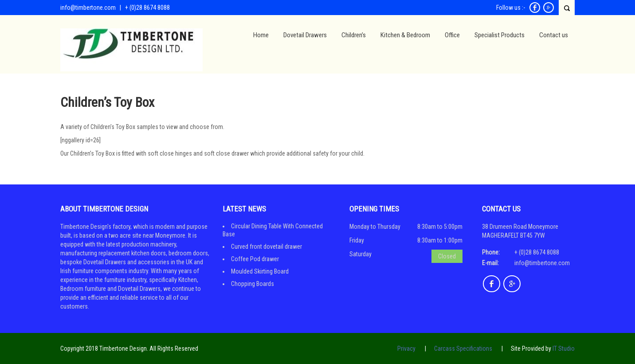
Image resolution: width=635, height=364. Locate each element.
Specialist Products (500, 35)
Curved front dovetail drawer (267, 247)
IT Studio (564, 348)
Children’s (354, 35)
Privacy (406, 348)
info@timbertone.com (88, 8)
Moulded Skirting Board (260, 271)
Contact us (554, 35)
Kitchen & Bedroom (405, 35)
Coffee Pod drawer (255, 259)
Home (261, 35)
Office (452, 35)
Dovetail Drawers (305, 35)
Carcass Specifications (463, 348)
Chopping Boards (253, 284)
